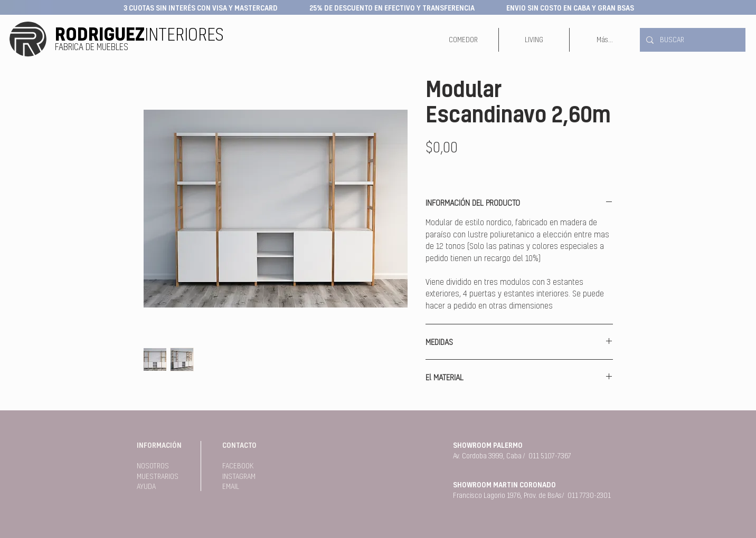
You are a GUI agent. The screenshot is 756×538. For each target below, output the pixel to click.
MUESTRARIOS (158, 476)
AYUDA (146, 486)
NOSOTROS (153, 466)
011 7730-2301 (589, 495)
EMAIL (231, 486)
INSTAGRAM (239, 476)
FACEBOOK (238, 466)
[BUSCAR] (692, 40)
